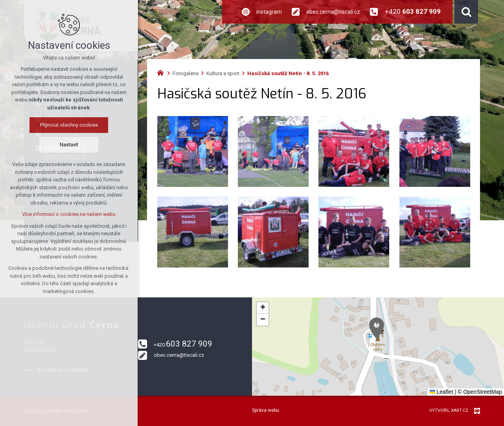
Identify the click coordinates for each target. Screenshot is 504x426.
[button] (377, 328)
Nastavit (69, 145)
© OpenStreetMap (480, 392)
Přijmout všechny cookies (69, 125)
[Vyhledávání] (466, 12)
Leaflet (441, 392)
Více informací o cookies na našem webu (69, 214)
